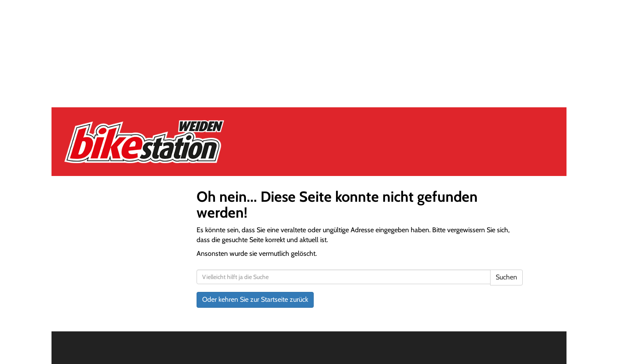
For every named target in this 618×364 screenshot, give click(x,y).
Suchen (506, 277)
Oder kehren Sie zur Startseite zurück (255, 299)
